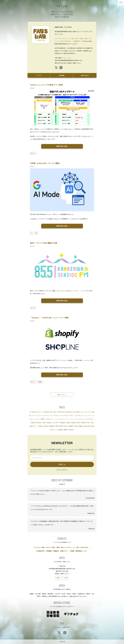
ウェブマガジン (55, 416)
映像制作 (52, 426)
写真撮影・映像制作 (52, 551)
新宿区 (41, 426)
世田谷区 (39, 423)
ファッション (69, 419)
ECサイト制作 (81, 39)
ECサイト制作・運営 (53, 548)
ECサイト (33, 154)
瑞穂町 (81, 426)
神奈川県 (87, 426)
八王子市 (56, 423)
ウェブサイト (45, 416)
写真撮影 (88, 41)
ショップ (87, 416)
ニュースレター (59, 419)
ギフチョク (79, 416)
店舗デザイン (34, 426)
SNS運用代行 (80, 41)
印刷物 (73, 423)
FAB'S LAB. (62, 6)
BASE (34, 412)
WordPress (69, 412)
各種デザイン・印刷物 (67, 551)
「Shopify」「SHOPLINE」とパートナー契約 (52, 318)
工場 (92, 423)
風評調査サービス (81, 551)
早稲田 (46, 426)
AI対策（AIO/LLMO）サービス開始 (47, 163)
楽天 (66, 426)
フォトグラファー (80, 419)
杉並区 (61, 426)
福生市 (92, 426)
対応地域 (62, 75)
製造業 (61, 430)
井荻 (44, 423)
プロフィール (67, 58)
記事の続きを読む (62, 146)
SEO (36, 233)
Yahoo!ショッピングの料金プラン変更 (49, 85)
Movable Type (48, 412)
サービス (39, 75)
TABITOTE (61, 412)
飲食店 (71, 430)
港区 (76, 426)
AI (31, 233)
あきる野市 (76, 412)
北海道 (68, 423)
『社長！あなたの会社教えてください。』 (68, 291)
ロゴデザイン (91, 419)
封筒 (88, 423)
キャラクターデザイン (68, 416)
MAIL (58, 578)
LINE (66, 578)
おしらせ (33, 308)
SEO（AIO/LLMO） (69, 41)
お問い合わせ (85, 75)
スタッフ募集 (40, 419)
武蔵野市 (71, 426)
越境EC (40, 382)
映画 (57, 426)
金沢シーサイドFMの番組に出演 (45, 243)
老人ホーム (54, 430)
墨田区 (84, 423)
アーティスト (36, 416)
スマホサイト (49, 419)
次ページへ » (62, 395)
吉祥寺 (78, 423)
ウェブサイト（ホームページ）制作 (65, 39)
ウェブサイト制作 (39, 548)
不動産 (33, 423)
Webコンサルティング (68, 548)
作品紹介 (49, 423)
